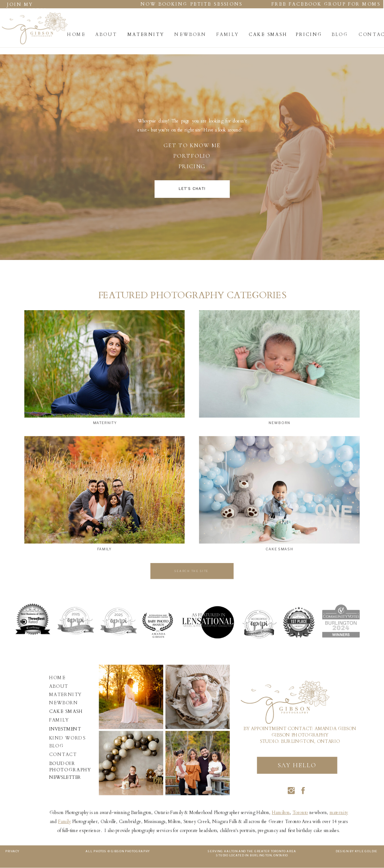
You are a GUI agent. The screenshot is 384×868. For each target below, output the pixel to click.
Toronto (300, 813)
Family (64, 822)
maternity (339, 813)
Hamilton (281, 813)
